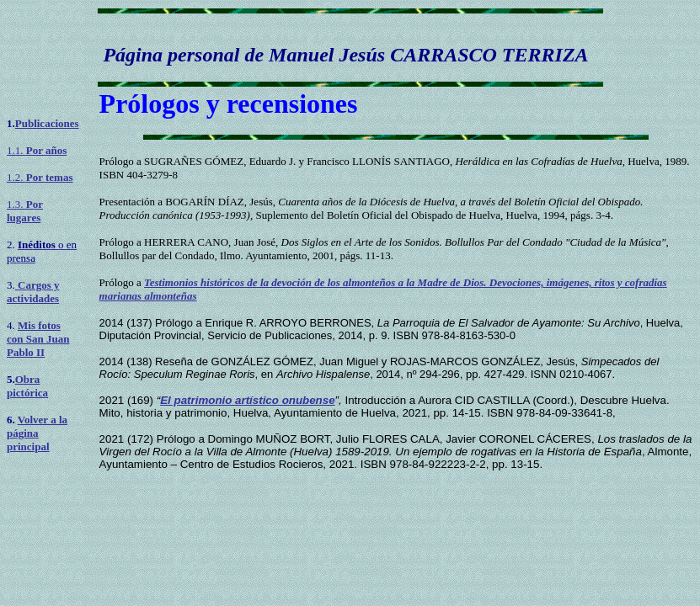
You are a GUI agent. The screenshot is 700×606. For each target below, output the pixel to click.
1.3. (25, 211)
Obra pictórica (27, 386)
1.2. (40, 177)
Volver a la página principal (37, 433)
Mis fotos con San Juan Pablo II (38, 339)
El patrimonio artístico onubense (247, 400)
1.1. (37, 150)
